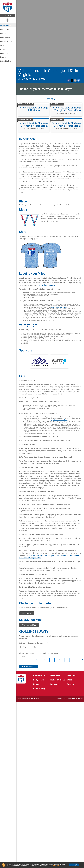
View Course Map (30, 565)
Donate (9, 15)
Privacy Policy (62, 638)
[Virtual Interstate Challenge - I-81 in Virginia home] (9, 7)
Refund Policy (7, 61)
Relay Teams (6, 37)
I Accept (74, 865)
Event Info (5, 33)
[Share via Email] (75, 15)
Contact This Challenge (75, 638)
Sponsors (5, 53)
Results (4, 57)
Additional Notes (30, 606)
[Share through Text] (79, 15)
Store (4, 45)
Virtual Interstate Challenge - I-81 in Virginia (49, 8)
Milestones (6, 29)
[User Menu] (9, 20)
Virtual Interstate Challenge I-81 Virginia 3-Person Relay (35, 59)
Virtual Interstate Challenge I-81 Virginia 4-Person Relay (67, 59)
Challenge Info (7, 25)
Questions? (28, 553)
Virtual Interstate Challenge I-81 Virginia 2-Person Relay (67, 44)
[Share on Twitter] (72, 15)
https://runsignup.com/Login (61, 242)
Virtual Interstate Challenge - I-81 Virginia (35, 44)
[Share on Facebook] (69, 15)
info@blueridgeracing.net (57, 220)
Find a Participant (8, 41)
